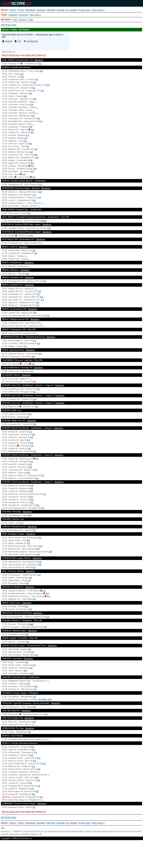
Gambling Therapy (29, 834)
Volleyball (51, 10)
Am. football (71, 10)
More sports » (98, 10)
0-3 (28, 473)
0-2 (41, 71)
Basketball (30, 10)
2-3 (35, 399)
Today (4, 15)
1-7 (22, 523)
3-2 (36, 149)
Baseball (61, 10)
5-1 (31, 93)
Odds (31, 20)
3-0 (35, 99)
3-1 (34, 82)
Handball (41, 10)
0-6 (28, 540)
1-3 (22, 74)
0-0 (25, 96)
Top (3, 828)
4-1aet (31, 624)
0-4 (34, 200)
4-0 (31, 488)
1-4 (31, 371)
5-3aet (43, 221)
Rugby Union (85, 10)
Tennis (21, 10)
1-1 (28, 135)
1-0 (33, 116)
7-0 (38, 294)
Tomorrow (24, 15)
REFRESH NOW (9, 25)
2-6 (27, 583)
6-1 (32, 502)
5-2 (31, 144)
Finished (23, 20)
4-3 (46, 714)
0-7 (36, 470)
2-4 (38, 389)
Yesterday (13, 15)
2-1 (32, 171)
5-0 (34, 567)
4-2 (32, 673)
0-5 (35, 313)
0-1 (37, 79)
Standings (39, 60)
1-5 (30, 464)
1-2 (28, 146)
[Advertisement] (71, 856)
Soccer (4, 10)
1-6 (29, 448)
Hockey (13, 10)
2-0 (32, 104)
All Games (6, 20)
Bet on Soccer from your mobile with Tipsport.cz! (24, 55)
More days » (35, 15)
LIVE (15, 20)
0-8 (32, 500)
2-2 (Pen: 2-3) (45, 699)
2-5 (48, 85)
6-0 (32, 486)
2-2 (40, 64)
